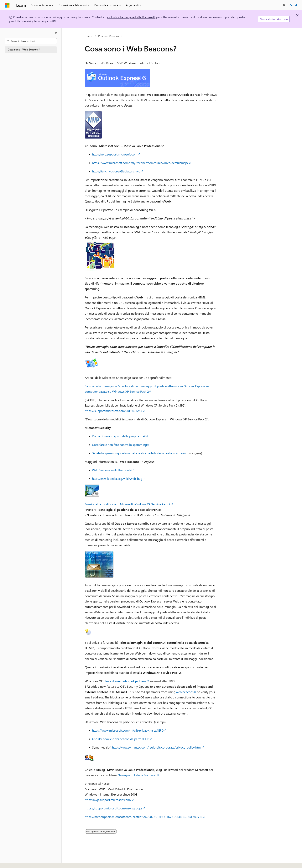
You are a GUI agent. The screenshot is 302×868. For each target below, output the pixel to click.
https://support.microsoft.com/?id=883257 (114, 411)
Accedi (293, 5)
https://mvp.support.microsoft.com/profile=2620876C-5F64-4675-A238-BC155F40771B (144, 817)
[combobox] (31, 41)
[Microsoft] (7, 5)
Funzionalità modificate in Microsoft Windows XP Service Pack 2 (128, 504)
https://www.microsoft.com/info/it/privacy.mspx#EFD (128, 730)
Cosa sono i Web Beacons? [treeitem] (24, 49)
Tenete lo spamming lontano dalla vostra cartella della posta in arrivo (138, 453)
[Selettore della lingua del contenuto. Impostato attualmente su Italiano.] (13, 862)
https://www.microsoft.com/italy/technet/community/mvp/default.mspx (140, 163)
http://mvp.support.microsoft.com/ (108, 800)
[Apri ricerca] (284, 5)
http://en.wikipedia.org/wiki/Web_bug (117, 479)
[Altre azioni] (214, 36)
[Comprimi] (56, 33)
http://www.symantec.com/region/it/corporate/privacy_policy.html (157, 747)
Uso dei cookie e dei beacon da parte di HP (121, 739)
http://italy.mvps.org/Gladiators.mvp (116, 171)
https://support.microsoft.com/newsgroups (114, 808)
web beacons (185, 692)
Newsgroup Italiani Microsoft (137, 775)
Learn (89, 36)
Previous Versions (109, 36)
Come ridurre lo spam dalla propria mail (119, 436)
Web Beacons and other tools (112, 470)
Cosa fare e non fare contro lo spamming (119, 445)
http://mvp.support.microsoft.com (115, 154)
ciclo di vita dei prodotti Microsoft (131, 17)
